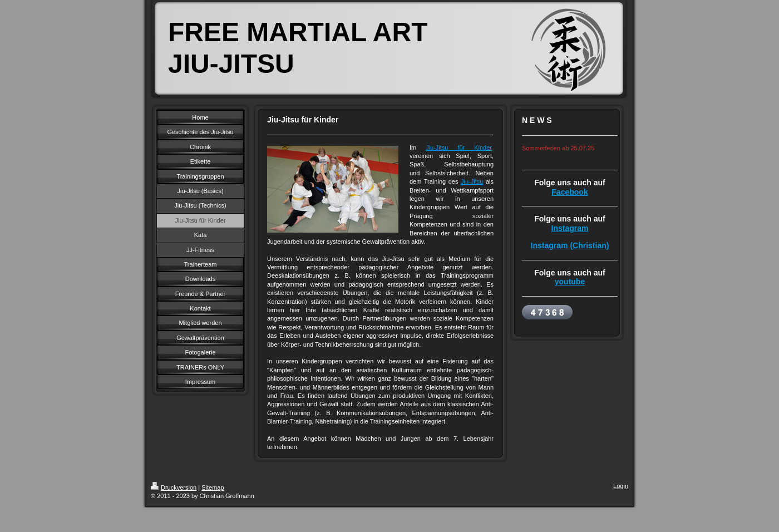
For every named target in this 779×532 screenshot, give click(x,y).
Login (621, 486)
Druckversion (174, 487)
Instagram (570, 228)
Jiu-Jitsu (472, 181)
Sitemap (213, 487)
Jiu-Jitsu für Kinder (459, 147)
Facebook (570, 192)
